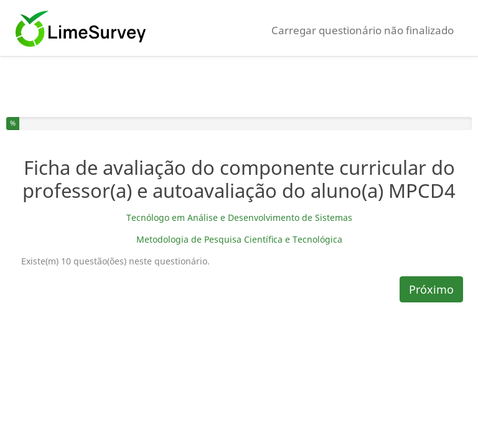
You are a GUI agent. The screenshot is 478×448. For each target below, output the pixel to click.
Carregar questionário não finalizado (363, 30)
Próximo (431, 289)
